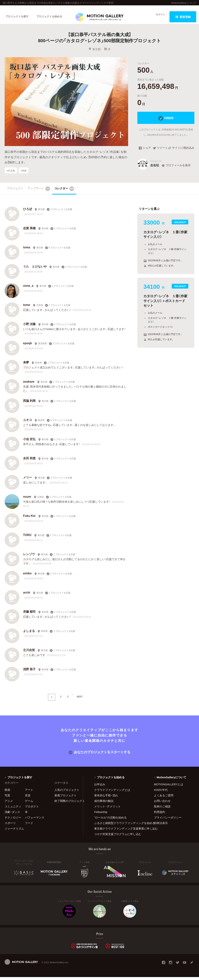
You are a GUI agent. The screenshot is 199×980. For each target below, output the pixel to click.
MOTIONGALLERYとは (169, 787)
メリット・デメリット (107, 809)
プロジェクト (15, 192)
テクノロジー (13, 820)
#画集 (24, 175)
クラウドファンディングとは (112, 793)
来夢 (26, 366)
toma (27, 251)
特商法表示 (161, 826)
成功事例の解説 (104, 804)
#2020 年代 (161, 793)
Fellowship (101, 815)
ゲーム (29, 804)
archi (27, 596)
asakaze (29, 385)
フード (29, 826)
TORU (27, 538)
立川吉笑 (29, 653)
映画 (7, 793)
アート (29, 793)
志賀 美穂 (29, 232)
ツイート (161, 152)
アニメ (9, 804)
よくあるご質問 (164, 798)
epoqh (28, 347)
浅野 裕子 (29, 673)
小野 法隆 (29, 327)
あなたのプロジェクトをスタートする (100, 755)
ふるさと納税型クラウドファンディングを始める (119, 826)
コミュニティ (13, 809)
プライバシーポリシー (168, 820)
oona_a (28, 289)
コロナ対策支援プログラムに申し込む (118, 837)
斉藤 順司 (29, 615)
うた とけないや (35, 270)
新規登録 (183, 17)
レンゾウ (29, 558)
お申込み (100, 787)
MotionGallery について (184, 3)
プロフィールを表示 (176, 170)
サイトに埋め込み (181, 152)
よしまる (29, 634)
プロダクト (32, 809)
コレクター (64, 192)
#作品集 (11, 175)
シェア (145, 152)
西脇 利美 (29, 404)
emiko (27, 577)
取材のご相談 (162, 809)
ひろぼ (28, 212)
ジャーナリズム (14, 831)
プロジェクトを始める (53, 17)
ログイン (158, 17)
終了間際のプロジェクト (66, 804)
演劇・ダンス (12, 815)
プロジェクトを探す (18, 17)
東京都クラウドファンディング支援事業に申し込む (119, 831)
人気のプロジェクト (66, 793)
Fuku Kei (29, 519)
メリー (28, 481)
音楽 (28, 798)
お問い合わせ (162, 804)
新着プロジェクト (66, 798)
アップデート (39, 192)
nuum (27, 500)
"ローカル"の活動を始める (110, 820)
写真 (7, 798)
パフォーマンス (35, 820)
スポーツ (10, 826)
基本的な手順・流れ (106, 798)
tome (27, 308)
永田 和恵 (29, 462)
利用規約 (159, 815)
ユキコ (28, 423)
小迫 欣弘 (29, 443)
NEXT (80, 700)
